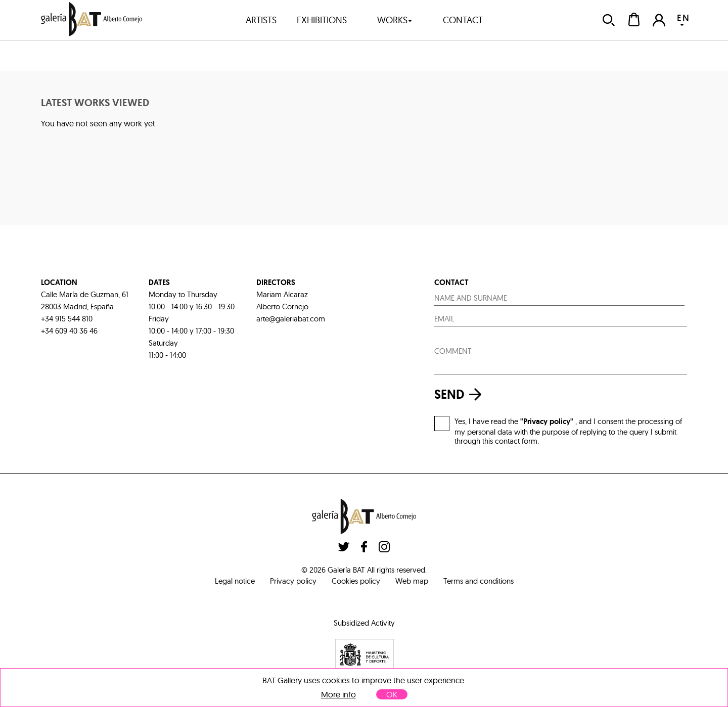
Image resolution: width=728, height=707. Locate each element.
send (461, 394)
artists (261, 20)
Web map (412, 581)
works (395, 20)
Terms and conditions (479, 581)
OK (392, 694)
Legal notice (235, 581)
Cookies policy (356, 581)
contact (463, 20)
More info (338, 695)
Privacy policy (293, 581)
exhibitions (322, 20)
